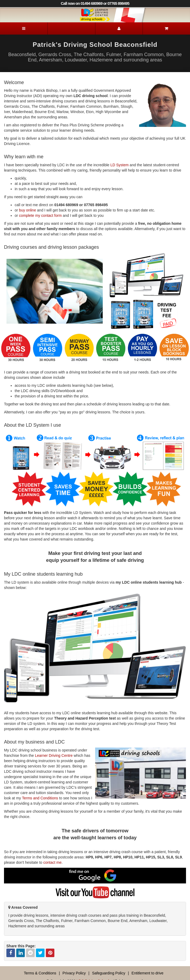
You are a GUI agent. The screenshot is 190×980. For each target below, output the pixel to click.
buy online (27, 210)
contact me (52, 862)
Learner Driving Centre (54, 755)
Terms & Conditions (40, 973)
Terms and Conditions (40, 798)
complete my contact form (40, 215)
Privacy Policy (74, 973)
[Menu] (24, 28)
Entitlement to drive (148, 973)
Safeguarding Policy (109, 973)
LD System (119, 165)
